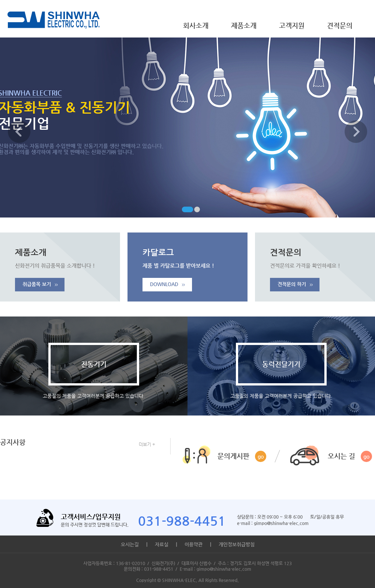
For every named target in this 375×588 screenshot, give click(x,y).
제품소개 (244, 25)
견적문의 (340, 25)
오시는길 (130, 544)
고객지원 (292, 25)
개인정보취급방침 (237, 544)
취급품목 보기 (40, 284)
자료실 (162, 544)
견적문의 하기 (295, 284)
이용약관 (193, 544)
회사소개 (196, 25)
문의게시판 (242, 456)
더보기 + (147, 444)
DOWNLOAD (167, 284)
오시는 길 (350, 456)
